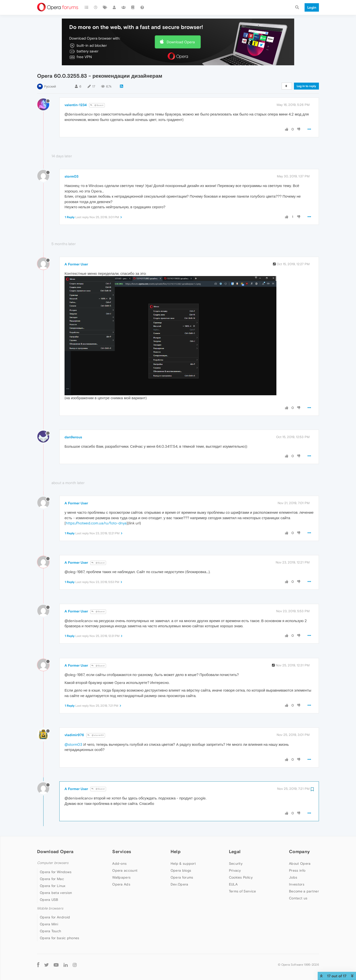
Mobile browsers (50, 908)
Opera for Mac (52, 879)
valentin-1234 (76, 105)
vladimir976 (74, 735)
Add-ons (119, 863)
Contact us (298, 898)
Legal (235, 852)
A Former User (76, 264)
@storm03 (96, 735)
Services (122, 852)
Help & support (183, 863)
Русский (50, 86)
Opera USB (49, 900)
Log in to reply (306, 86)
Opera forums (182, 877)
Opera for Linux (53, 886)
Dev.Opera (179, 884)
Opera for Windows (56, 872)
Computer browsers (53, 863)
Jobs (293, 877)
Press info (297, 870)
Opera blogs (181, 870)
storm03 (71, 176)
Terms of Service (243, 891)
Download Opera (181, 42)
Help (176, 852)
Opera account (125, 870)
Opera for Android (55, 917)
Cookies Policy (241, 877)
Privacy (235, 870)
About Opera (300, 863)
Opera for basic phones (60, 938)
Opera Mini (49, 924)
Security (236, 863)
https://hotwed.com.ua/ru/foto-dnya (96, 523)
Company (299, 852)
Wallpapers (121, 877)
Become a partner (304, 891)
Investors (297, 884)
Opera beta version (56, 893)
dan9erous (73, 437)
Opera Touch (50, 931)
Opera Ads (121, 884)
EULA (233, 884)
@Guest (97, 105)
